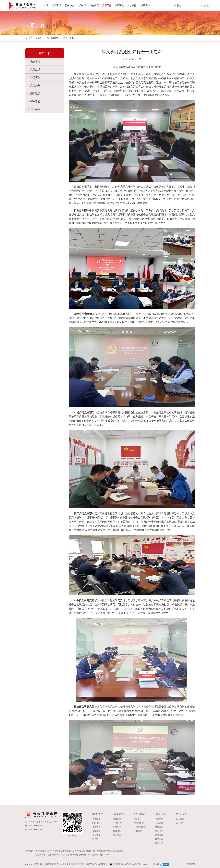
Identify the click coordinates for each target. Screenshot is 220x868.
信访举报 (35, 111)
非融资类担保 (140, 827)
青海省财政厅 (53, 854)
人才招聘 (132, 6)
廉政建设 (35, 94)
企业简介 (96, 819)
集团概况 (57, 6)
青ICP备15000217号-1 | (98, 864)
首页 (46, 6)
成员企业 (82, 6)
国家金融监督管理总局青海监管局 (108, 851)
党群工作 (107, 6)
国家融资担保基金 (43, 851)
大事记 (95, 839)
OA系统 (177, 6)
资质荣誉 (96, 827)
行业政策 (180, 819)
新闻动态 (69, 6)
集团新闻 (117, 819)
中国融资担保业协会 (62, 851)
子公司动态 (118, 823)
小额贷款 (138, 831)
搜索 (205, 6)
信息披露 (117, 835)
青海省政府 (40, 854)
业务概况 (94, 6)
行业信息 (117, 827)
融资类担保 (139, 823)
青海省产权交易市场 (100, 854)
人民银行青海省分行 (82, 851)
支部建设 (35, 70)
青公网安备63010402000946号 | (126, 864)
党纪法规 (35, 86)
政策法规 (119, 6)
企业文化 (96, 831)
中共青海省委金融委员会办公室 (75, 854)
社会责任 (96, 835)
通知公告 (117, 831)
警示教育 (35, 102)
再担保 (137, 819)
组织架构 (96, 823)
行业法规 (180, 823)
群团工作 (35, 78)
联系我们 (145, 6)
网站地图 (191, 864)
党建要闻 (35, 62)
